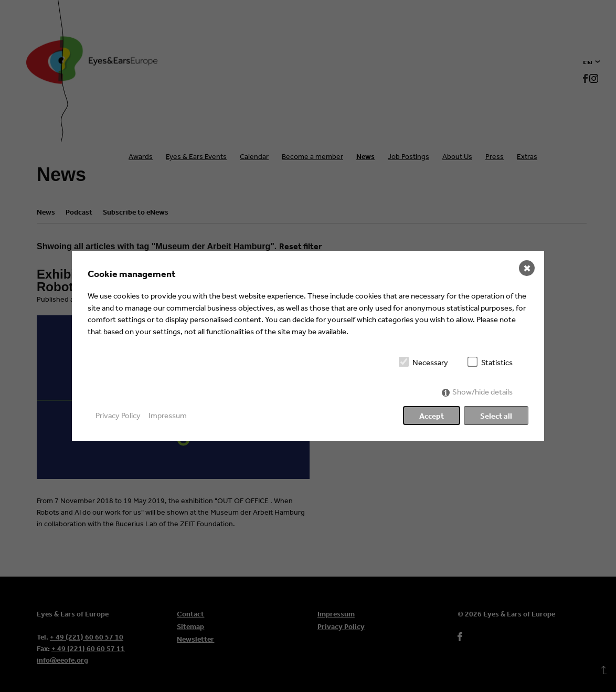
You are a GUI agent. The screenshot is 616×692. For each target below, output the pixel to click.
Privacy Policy (118, 415)
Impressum (168, 415)
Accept (432, 416)
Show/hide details (482, 392)
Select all (496, 416)
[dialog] (308, 346)
